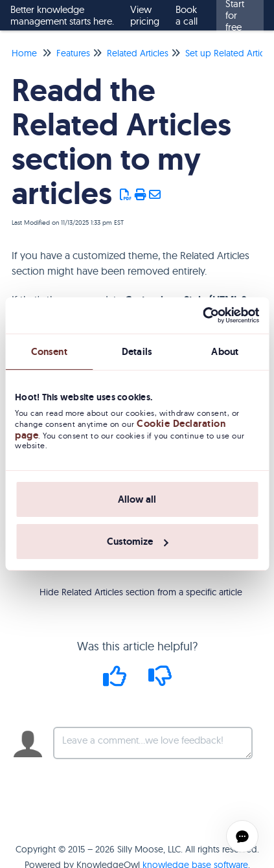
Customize (138, 542)
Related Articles (138, 53)
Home (24, 53)
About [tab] (225, 351)
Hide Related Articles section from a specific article (141, 592)
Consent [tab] (49, 351)
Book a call (187, 16)
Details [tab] (137, 351)
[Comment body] (153, 743)
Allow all (137, 499)
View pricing (145, 16)
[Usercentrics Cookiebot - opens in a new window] (202, 315)
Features (73, 53)
